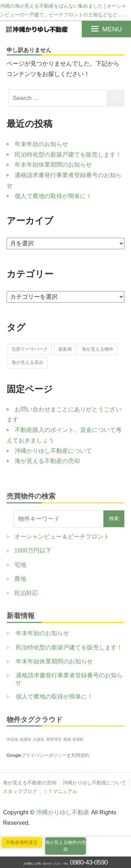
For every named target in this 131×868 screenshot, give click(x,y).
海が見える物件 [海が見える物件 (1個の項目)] (98, 349)
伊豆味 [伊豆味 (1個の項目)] (12, 739)
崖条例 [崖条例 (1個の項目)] (65, 349)
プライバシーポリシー (44, 755)
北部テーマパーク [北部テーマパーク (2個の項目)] (30, 349)
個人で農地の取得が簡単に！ (53, 196)
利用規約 (80, 755)
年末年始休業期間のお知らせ (53, 165)
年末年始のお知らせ (41, 144)
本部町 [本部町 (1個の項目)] (78, 739)
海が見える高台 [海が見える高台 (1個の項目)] (27, 362)
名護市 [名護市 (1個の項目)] (25, 739)
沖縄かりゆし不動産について (53, 451)
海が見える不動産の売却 (47, 461)
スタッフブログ (20, 791)
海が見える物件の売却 (65, 846)
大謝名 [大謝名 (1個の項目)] (39, 739)
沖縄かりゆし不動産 (63, 812)
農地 (20, 579)
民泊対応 (26, 593)
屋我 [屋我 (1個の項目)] (67, 739)
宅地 (20, 565)
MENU (112, 29)
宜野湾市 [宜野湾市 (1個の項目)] (54, 739)
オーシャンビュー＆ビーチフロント (62, 537)
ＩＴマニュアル (60, 791)
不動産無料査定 (22, 842)
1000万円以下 (33, 551)
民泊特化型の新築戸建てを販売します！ (68, 155)
